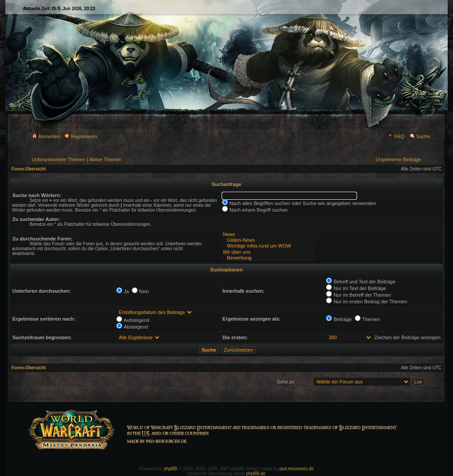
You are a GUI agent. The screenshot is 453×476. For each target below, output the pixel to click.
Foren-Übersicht (29, 169)
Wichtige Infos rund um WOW (268, 246)
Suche (420, 136)
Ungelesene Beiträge (398, 159)
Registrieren (81, 136)
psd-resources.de (297, 469)
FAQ (396, 136)
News (268, 234)
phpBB (171, 469)
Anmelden (46, 136)
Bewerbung (268, 258)
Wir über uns (268, 252)
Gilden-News (268, 240)
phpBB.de (256, 474)
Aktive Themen (105, 159)
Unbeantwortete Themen (59, 159)
